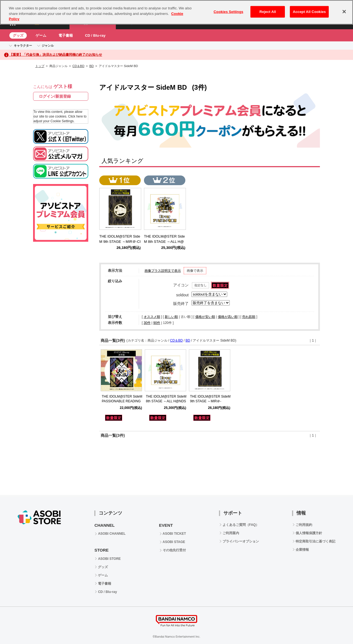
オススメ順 (152, 317)
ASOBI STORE (109, 559)
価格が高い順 (228, 317)
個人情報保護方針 (309, 533)
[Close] (344, 12)
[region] (176, 12)
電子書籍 (66, 35)
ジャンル (48, 46)
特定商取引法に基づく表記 (315, 541)
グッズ (18, 35)
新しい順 (171, 317)
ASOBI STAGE (174, 542)
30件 (147, 323)
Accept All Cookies (309, 12)
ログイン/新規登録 (55, 96)
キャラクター (23, 46)
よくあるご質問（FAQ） (241, 525)
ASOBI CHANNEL (112, 534)
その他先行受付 (174, 550)
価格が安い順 (205, 317)
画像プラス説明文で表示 (163, 271)
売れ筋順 (249, 317)
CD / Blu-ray (95, 35)
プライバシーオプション (241, 541)
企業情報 (302, 550)
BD (92, 66)
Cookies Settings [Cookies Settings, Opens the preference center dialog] (229, 12)
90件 (157, 323)
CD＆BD (78, 66)
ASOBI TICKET (174, 534)
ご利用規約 (304, 525)
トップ (40, 66)
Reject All (268, 12)
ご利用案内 (231, 533)
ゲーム (41, 35)
